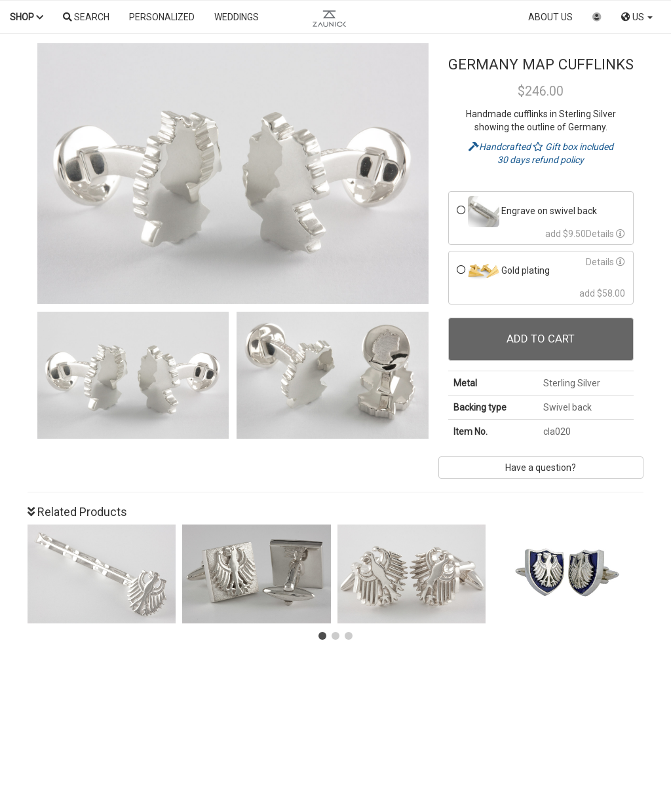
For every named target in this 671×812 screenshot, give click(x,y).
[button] (322, 636)
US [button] (637, 17)
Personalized (162, 17)
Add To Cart (541, 339)
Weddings (237, 17)
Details (605, 234)
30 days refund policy (541, 160)
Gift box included (573, 147)
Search (86, 17)
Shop (27, 17)
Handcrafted (501, 147)
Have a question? (541, 468)
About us (550, 17)
